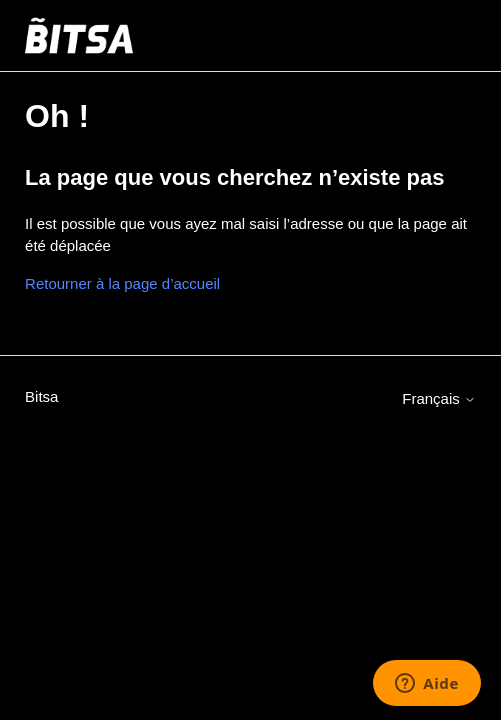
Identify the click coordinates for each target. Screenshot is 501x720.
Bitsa (41, 396)
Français (439, 398)
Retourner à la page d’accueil (122, 283)
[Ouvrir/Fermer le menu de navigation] (440, 36)
